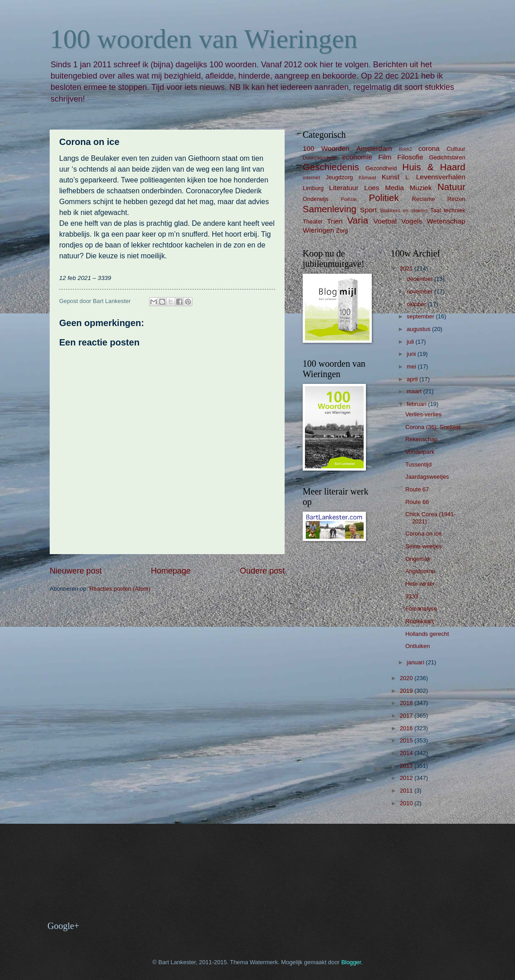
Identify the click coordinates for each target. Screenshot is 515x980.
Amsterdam (374, 148)
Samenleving (330, 209)
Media (394, 188)
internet (311, 177)
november (420, 292)
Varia (358, 220)
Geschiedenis (331, 167)
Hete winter (420, 584)
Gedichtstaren (447, 157)
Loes (372, 188)
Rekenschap (421, 439)
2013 (407, 766)
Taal (436, 210)
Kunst (391, 177)
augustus (419, 329)
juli (411, 342)
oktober (417, 304)
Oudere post (262, 571)
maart (415, 391)
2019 (407, 691)
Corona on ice (423, 534)
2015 (407, 740)
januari (416, 662)
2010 (407, 803)
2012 (407, 778)
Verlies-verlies (423, 414)
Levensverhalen (441, 177)
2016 (407, 728)
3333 (412, 596)
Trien (335, 221)
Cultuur (456, 149)
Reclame (424, 199)
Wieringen (318, 230)
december (420, 279)
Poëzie (349, 199)
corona (429, 148)
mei (412, 366)
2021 (407, 268)
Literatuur (344, 188)
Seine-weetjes (424, 546)
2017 (407, 716)
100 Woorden (326, 148)
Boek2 (405, 149)
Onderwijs (316, 199)
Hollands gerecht (427, 634)
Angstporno (420, 571)
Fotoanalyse (421, 609)
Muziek (421, 188)
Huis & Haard (434, 167)
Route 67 (417, 489)
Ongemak (418, 559)
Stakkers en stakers (404, 210)
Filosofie (410, 157)
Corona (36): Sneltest (433, 427)
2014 (407, 753)
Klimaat (368, 177)
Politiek (384, 198)
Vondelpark (420, 452)
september (421, 316)
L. (408, 177)
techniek (454, 210)
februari (417, 404)
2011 (407, 791)
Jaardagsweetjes (427, 477)
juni (412, 354)
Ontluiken (417, 646)
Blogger (351, 962)
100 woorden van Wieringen (204, 39)
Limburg (313, 188)
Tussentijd (418, 464)
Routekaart (419, 621)
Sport (368, 210)
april (413, 379)
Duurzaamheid (320, 158)
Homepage (171, 571)
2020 (407, 678)
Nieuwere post (76, 571)
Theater (313, 222)
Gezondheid (381, 168)
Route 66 (417, 502)
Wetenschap (446, 221)
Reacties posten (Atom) (120, 589)
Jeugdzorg (339, 177)
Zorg (342, 231)
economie (357, 157)
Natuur (451, 187)
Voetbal (385, 221)
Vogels (412, 221)
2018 (407, 703)
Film (385, 157)
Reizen (456, 199)
